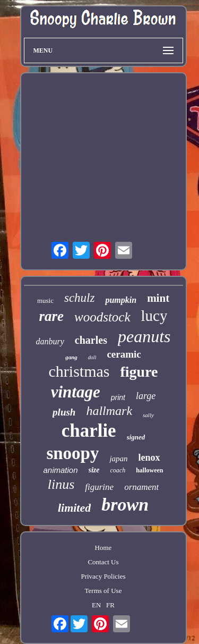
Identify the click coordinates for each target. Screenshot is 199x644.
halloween (149, 470)
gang (71, 357)
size (94, 470)
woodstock (102, 317)
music (45, 300)
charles (91, 340)
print (118, 397)
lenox (149, 457)
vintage (76, 392)
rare (52, 316)
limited (74, 508)
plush (64, 412)
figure (139, 372)
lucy (154, 316)
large (146, 396)
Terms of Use (103, 591)
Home (103, 548)
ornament (141, 487)
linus (61, 484)
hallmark (109, 411)
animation (60, 470)
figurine (99, 487)
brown (125, 505)
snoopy (72, 453)
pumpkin (121, 300)
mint (158, 298)
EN (96, 605)
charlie (89, 431)
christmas (79, 371)
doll (92, 357)
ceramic (124, 354)
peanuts (144, 336)
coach (118, 470)
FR (110, 605)
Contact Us (103, 562)
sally (148, 415)
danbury (50, 341)
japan (118, 459)
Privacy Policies (103, 576)
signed (136, 437)
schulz (80, 298)
